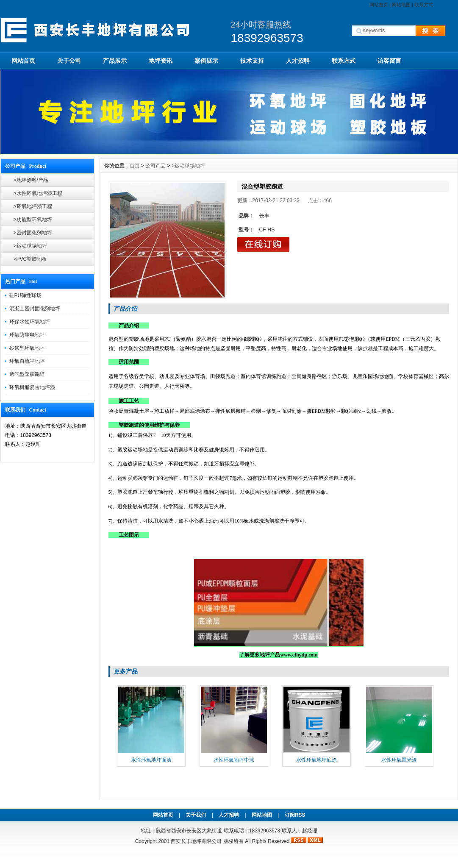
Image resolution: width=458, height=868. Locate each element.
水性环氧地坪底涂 (316, 760)
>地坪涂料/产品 (31, 180)
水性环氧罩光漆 (399, 760)
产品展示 (115, 61)
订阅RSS (295, 815)
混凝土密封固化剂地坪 (35, 309)
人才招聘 (298, 61)
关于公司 (69, 61)
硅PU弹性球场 (26, 295)
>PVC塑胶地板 (31, 259)
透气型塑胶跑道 (27, 374)
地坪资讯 (161, 61)
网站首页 (379, 5)
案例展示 (206, 61)
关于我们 (196, 815)
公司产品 (155, 166)
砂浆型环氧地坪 (27, 348)
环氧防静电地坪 (27, 335)
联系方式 (424, 5)
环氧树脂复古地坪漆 (32, 387)
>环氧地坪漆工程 (33, 206)
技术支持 (252, 61)
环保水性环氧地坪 (30, 322)
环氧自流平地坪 (27, 361)
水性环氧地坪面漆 (151, 760)
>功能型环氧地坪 (33, 220)
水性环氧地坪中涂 (234, 760)
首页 (135, 166)
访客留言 (389, 61)
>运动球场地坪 (30, 246)
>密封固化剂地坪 (33, 233)
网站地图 (401, 5)
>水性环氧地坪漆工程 (38, 193)
